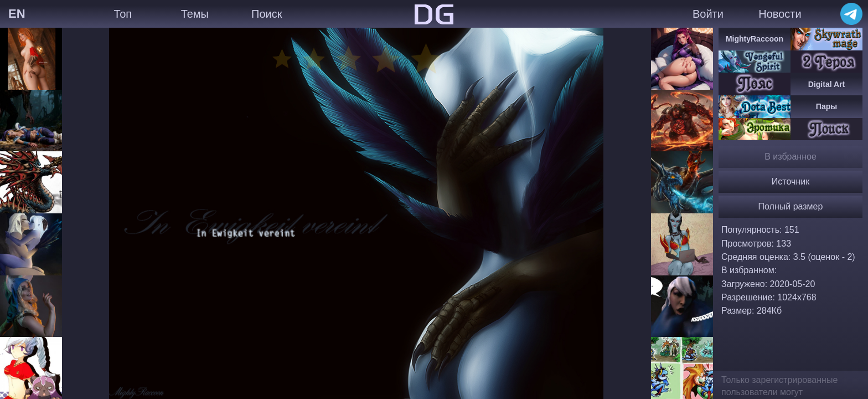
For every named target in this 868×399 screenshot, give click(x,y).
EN (17, 14)
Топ (123, 14)
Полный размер (791, 206)
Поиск (267, 14)
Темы (195, 14)
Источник (790, 181)
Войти (708, 14)
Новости (780, 14)
